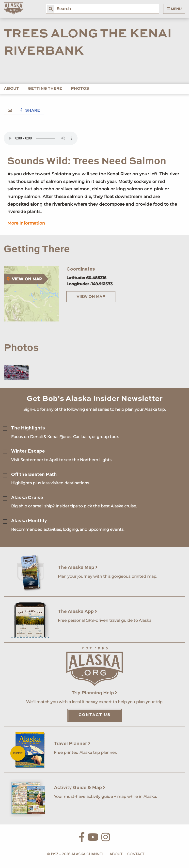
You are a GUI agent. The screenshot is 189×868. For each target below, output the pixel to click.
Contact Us (95, 715)
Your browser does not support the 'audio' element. (41, 138)
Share (30, 111)
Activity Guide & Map (80, 788)
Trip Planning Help (94, 693)
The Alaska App (78, 612)
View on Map (91, 297)
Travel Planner (72, 744)
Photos (80, 89)
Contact (136, 854)
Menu (174, 9)
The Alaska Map (78, 568)
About (11, 89)
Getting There (45, 89)
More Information (26, 223)
